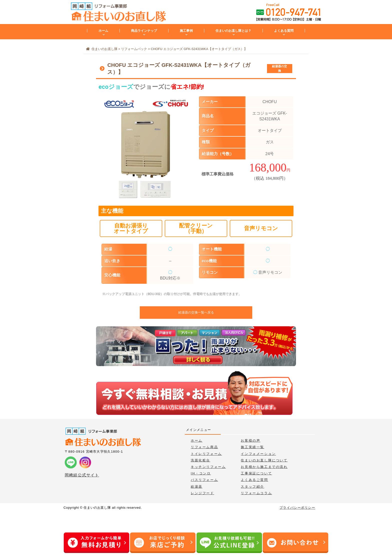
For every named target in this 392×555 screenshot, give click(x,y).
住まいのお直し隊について (264, 460)
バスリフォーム (204, 480)
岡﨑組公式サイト (82, 475)
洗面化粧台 (200, 460)
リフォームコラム (256, 493)
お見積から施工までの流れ (264, 467)
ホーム (103, 31)
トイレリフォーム (206, 454)
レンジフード (202, 493)
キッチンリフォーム (208, 467)
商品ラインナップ (144, 31)
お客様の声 (250, 441)
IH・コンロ (201, 473)
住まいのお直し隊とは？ (233, 31)
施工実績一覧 (252, 447)
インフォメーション (258, 454)
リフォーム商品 (204, 447)
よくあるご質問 (254, 480)
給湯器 (197, 487)
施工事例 (186, 31)
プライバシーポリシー (297, 508)
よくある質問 (284, 31)
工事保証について (256, 473)
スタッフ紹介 (252, 487)
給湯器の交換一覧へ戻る (196, 312)
